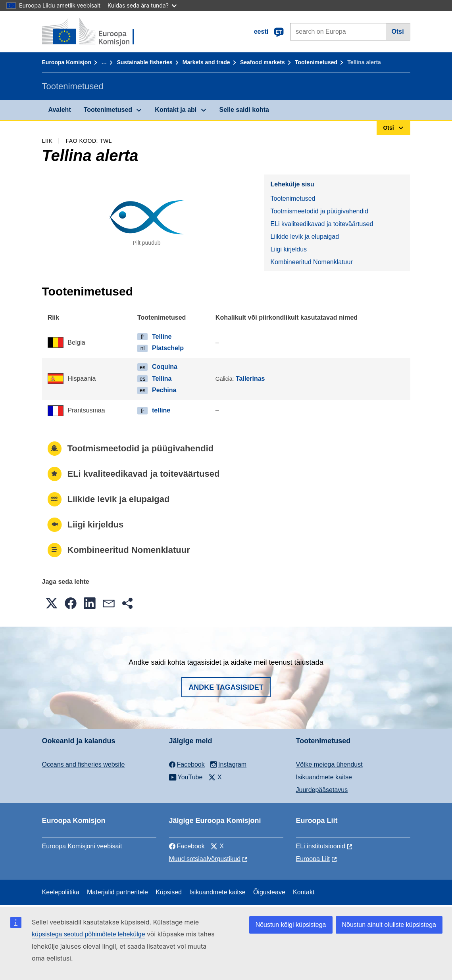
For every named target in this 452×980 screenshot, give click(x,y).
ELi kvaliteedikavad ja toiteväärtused (322, 224)
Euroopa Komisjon (67, 62)
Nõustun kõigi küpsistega (291, 925)
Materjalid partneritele (117, 892)
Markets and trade (206, 62)
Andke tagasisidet (226, 687)
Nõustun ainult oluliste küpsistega (389, 925)
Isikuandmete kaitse (324, 777)
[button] (52, 603)
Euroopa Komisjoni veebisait (82, 846)
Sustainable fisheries (144, 62)
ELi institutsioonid (321, 846)
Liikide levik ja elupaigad (305, 237)
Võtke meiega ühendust (329, 764)
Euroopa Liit (313, 859)
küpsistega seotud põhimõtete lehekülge (88, 934)
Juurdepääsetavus (322, 790)
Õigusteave (269, 892)
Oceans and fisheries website (84, 764)
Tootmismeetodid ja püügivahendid (319, 211)
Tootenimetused (316, 62)
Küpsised (169, 892)
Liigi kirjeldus (289, 249)
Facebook (187, 846)
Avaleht (60, 110)
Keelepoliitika (61, 892)
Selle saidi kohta (244, 110)
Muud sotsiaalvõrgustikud (205, 859)
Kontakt (304, 892)
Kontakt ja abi (176, 110)
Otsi (398, 32)
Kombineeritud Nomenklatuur (311, 262)
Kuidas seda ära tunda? (142, 5)
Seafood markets (263, 62)
